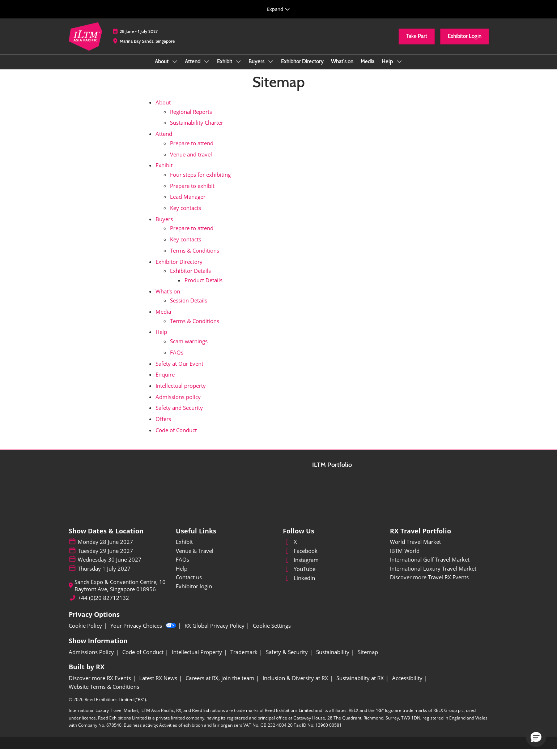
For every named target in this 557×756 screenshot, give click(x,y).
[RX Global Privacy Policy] (214, 633)
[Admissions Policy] (91, 659)
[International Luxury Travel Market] (439, 576)
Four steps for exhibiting (200, 181)
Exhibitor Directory (302, 68)
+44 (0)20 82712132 (103, 605)
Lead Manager (188, 203)
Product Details (203, 287)
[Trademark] (244, 659)
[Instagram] (332, 567)
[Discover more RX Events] (100, 685)
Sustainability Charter (197, 129)
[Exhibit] (225, 549)
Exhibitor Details (190, 278)
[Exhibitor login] (225, 593)
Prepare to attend (192, 150)
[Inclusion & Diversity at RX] (295, 685)
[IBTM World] (439, 558)
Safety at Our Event (179, 370)
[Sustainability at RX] (360, 685)
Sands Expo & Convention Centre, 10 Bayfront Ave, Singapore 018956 (120, 592)
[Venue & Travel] (225, 558)
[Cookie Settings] (272, 633)
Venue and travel (191, 161)
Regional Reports (191, 119)
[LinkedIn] (332, 585)
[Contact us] (225, 584)
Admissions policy (178, 404)
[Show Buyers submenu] (271, 68)
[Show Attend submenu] (207, 68)
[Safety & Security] (287, 659)
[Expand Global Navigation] (278, 9)
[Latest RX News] (158, 685)
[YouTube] (332, 576)
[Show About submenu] (175, 68)
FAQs (177, 359)
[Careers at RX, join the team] (220, 685)
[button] (417, 43)
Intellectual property (181, 392)
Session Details (189, 307)
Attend (193, 68)
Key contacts (186, 215)
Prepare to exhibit (192, 193)
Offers (163, 426)
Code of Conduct (176, 437)
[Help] (225, 576)
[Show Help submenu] (399, 68)
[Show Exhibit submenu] (238, 68)
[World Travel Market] (439, 549)
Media (367, 68)
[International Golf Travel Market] (439, 567)
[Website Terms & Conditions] (104, 694)
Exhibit (225, 68)
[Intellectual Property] (197, 659)
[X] (332, 549)
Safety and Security (179, 414)
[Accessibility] (407, 685)
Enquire (165, 381)
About (162, 68)
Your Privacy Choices (143, 633)
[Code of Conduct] (143, 659)
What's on (342, 68)
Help (388, 68)
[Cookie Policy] (85, 633)
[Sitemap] (368, 659)
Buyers (257, 68)
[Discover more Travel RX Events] (439, 584)
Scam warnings (189, 348)
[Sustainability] (333, 659)
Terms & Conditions (195, 257)
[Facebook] (332, 558)
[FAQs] (225, 567)
